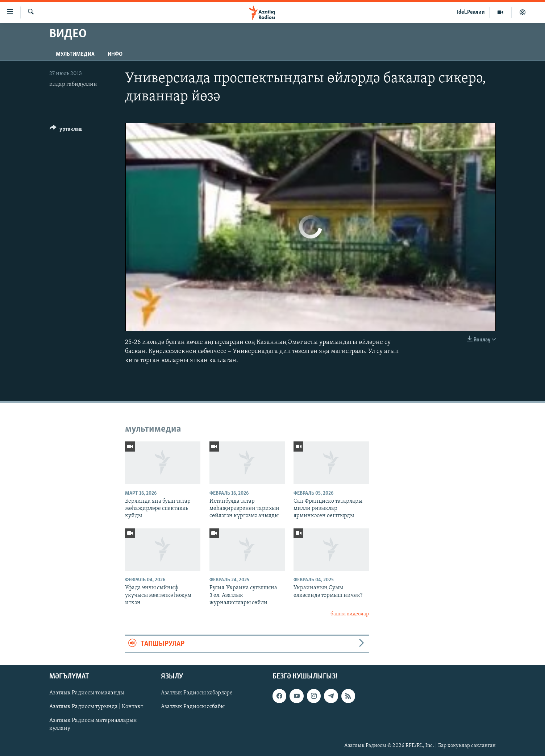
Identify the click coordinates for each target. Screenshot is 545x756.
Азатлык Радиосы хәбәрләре (197, 693)
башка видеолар (350, 614)
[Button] (66, 130)
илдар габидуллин (73, 84)
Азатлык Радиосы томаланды (87, 693)
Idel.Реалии (471, 12)
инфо (115, 54)
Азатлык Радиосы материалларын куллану (93, 725)
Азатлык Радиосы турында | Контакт (96, 707)
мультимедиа (75, 54)
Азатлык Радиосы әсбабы (193, 707)
